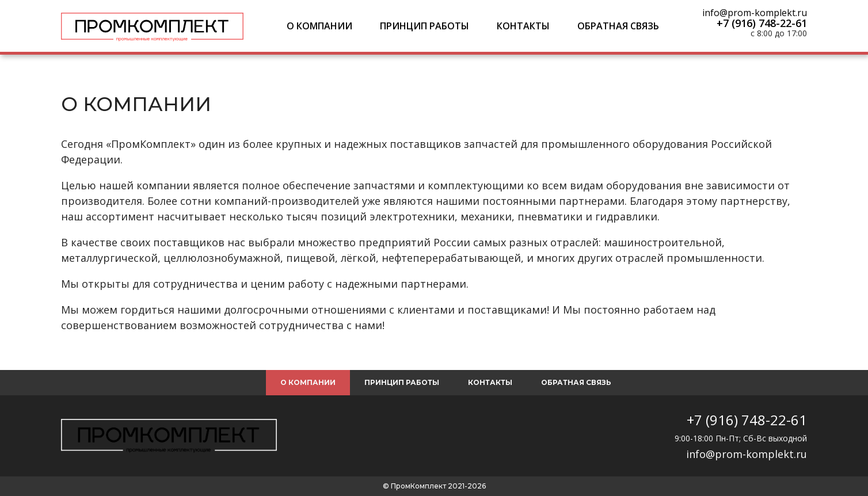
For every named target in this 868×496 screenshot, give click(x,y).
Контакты (523, 26)
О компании (319, 26)
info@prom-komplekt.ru (755, 13)
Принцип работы (425, 26)
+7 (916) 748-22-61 (762, 23)
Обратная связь (618, 26)
